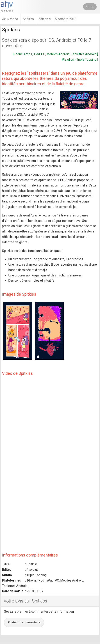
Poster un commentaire (24, 622)
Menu (90, 7)
